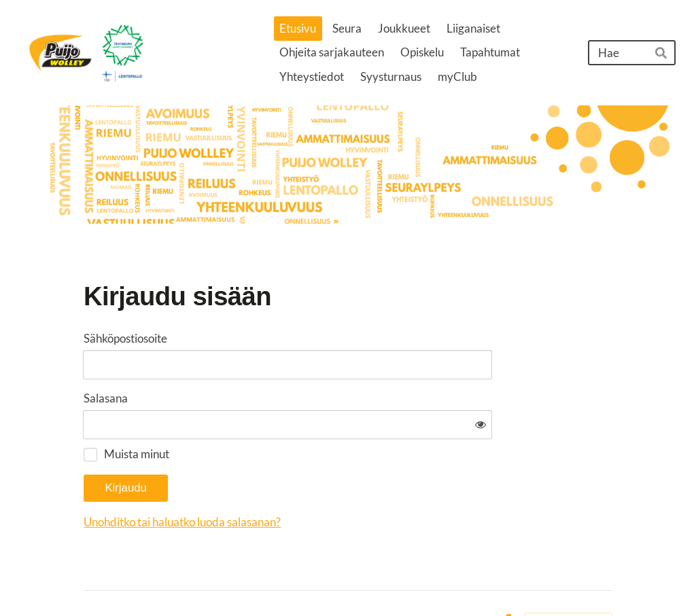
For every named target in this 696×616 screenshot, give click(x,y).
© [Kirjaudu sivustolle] (89, 580)
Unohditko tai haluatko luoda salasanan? (319, 480)
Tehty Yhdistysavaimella (569, 580)
